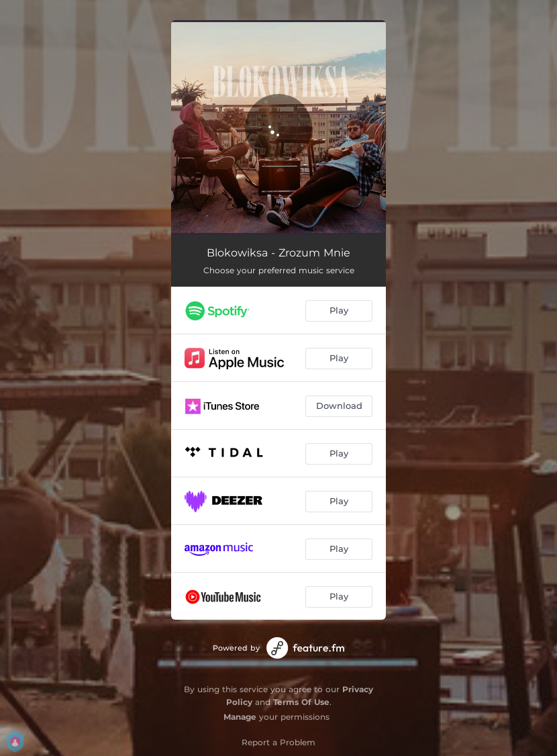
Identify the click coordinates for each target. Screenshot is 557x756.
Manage (240, 717)
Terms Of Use (301, 702)
